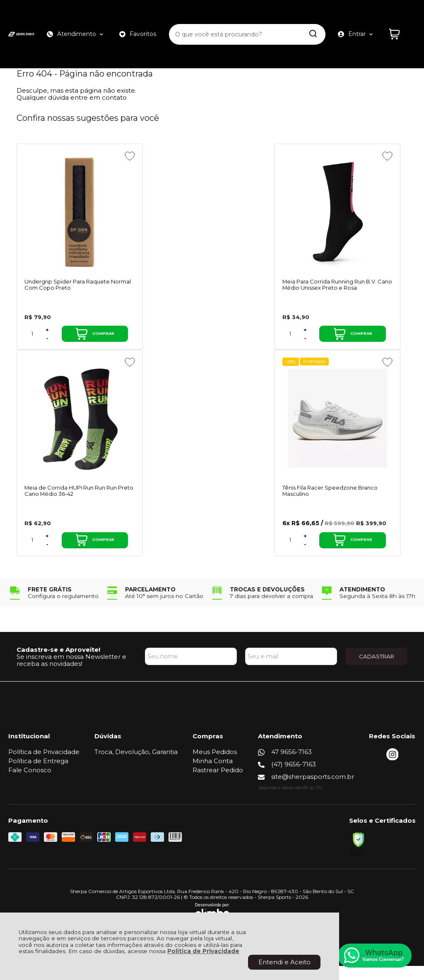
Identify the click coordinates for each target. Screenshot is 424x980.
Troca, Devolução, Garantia (136, 765)
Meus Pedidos (215, 765)
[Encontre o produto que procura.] (313, 20)
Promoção (58, 368)
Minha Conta (213, 775)
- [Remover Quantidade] (47, 344)
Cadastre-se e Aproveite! (58, 663)
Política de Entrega (38, 775)
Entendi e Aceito (284, 962)
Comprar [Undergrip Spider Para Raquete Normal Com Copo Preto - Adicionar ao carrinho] (77, 341)
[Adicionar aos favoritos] (95, 156)
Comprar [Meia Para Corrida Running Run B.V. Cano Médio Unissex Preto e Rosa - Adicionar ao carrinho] (223, 341)
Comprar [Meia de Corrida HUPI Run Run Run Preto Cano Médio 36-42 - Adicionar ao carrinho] (369, 341)
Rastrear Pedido (218, 784)
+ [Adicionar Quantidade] (47, 336)
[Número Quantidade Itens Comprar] (33, 340)
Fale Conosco (30, 784)
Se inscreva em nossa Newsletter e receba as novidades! (71, 674)
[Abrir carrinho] (400, 20)
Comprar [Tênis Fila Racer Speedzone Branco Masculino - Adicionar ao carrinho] (77, 554)
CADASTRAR (377, 670)
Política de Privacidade (203, 951)
